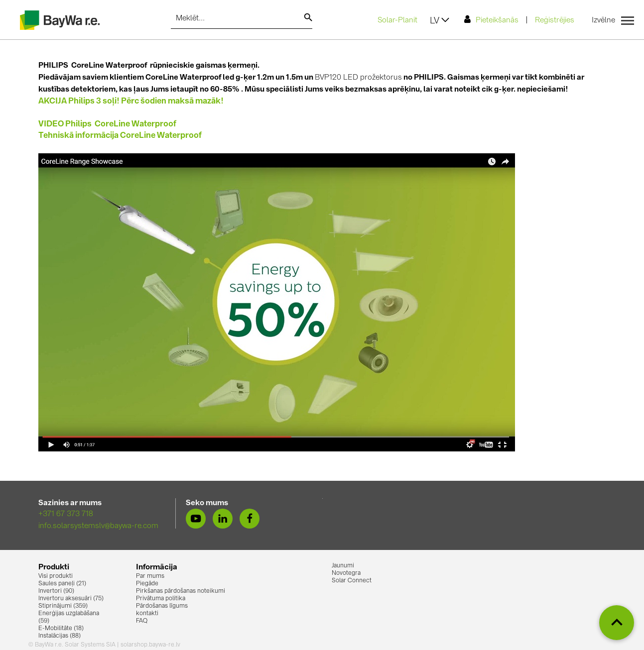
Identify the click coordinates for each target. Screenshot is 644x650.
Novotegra (346, 573)
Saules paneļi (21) (62, 584)
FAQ (142, 621)
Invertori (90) (56, 591)
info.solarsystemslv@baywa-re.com (98, 526)
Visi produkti (56, 576)
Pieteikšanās (491, 20)
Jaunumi (343, 566)
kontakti (147, 614)
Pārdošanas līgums (162, 606)
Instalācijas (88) (60, 636)
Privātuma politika (161, 599)
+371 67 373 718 (66, 514)
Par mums (150, 576)
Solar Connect (352, 581)
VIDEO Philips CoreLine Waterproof (107, 124)
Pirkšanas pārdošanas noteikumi (181, 591)
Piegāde (147, 584)
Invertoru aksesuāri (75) (71, 599)
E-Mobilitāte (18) (61, 629)
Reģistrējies (555, 21)
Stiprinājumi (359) (63, 606)
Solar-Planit (397, 21)
